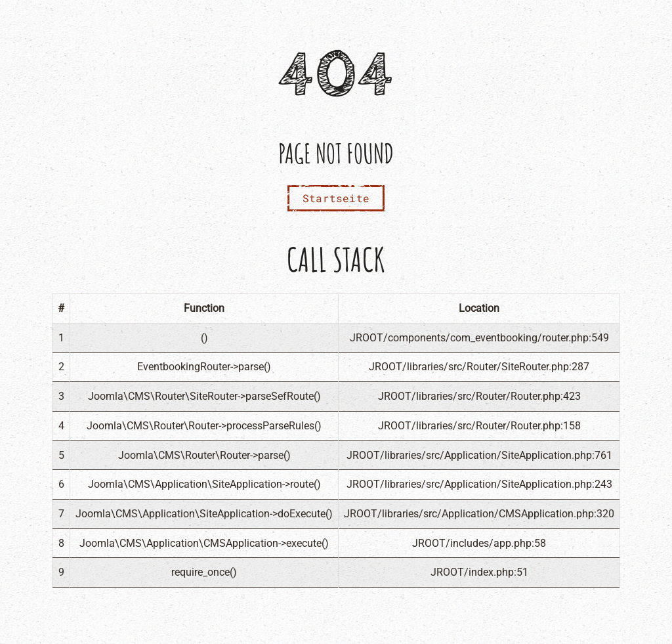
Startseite (336, 198)
